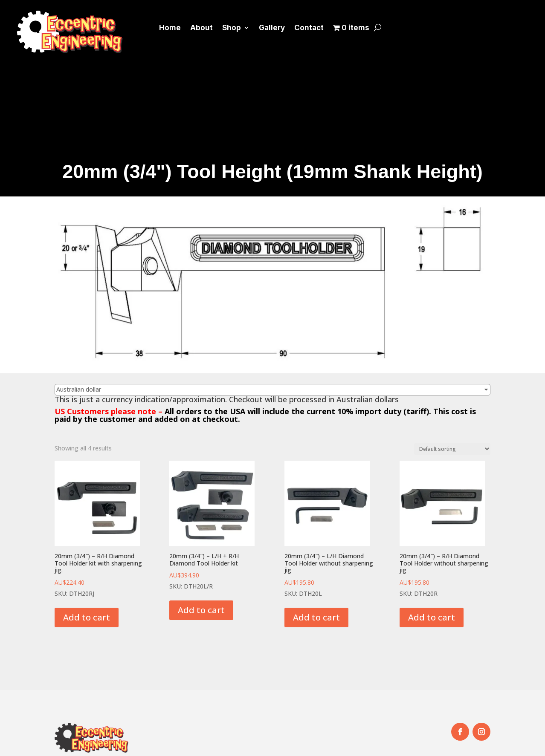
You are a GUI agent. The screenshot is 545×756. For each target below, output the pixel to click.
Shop (232, 28)
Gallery (272, 28)
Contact (309, 28)
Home (170, 28)
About (201, 28)
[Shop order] (452, 449)
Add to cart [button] (87, 617)
